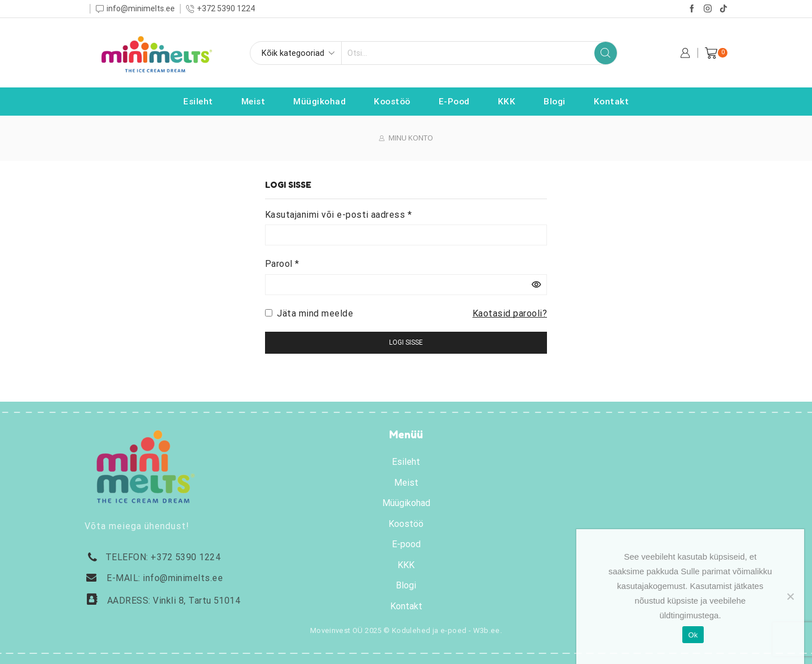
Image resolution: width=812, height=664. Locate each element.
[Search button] (606, 53)
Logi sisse (406, 342)
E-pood (454, 102)
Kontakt (612, 102)
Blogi (555, 102)
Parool (282, 263)
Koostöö (392, 102)
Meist (253, 102)
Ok (693, 635)
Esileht (198, 102)
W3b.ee (487, 630)
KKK (507, 102)
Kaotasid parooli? (510, 313)
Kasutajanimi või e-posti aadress (338, 214)
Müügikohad (319, 102)
